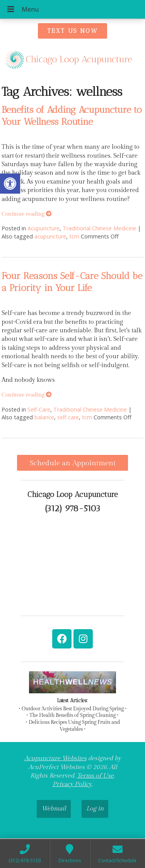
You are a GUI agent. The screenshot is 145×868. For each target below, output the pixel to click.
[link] (10, 184)
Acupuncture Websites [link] (55, 758)
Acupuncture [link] (43, 228)
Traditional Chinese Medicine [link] (99, 228)
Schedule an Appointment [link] (73, 463)
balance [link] (44, 417)
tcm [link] (74, 236)
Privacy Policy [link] (72, 784)
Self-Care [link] (39, 409)
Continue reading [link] (26, 214)
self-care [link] (68, 417)
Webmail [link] (54, 809)
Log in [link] (95, 809)
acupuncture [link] (50, 236)
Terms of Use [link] (95, 776)
